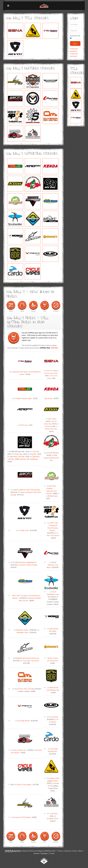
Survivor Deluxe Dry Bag (29, 565)
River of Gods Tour (20, 750)
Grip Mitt (33, 454)
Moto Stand (54, 496)
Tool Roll (36, 452)
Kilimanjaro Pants (22, 632)
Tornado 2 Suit (24, 530)
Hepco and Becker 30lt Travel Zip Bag (27, 490)
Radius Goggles (52, 419)
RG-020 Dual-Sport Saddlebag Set (25, 562)
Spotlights (44, 853)
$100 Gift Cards (24, 425)
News (80, 851)
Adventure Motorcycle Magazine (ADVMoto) (37, 851)
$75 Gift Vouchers (53, 453)
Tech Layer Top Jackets (31, 661)
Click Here (54, 348)
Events (75, 851)
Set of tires (49, 398)
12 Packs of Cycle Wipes (23, 785)
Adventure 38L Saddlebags (29, 459)
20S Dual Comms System (51, 373)
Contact (52, 853)
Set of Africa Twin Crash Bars (25, 689)
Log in (75, 43)
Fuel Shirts (54, 814)
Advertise (68, 851)
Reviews (36, 853)
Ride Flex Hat (49, 426)
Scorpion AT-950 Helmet (22, 817)
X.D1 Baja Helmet (24, 721)
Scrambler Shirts (52, 819)
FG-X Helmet (54, 717)
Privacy (61, 851)
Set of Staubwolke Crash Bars (53, 594)
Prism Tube (49, 371)
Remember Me (75, 36)
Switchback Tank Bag (17, 457)
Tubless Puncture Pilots (24, 398)
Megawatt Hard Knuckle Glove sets (27, 658)
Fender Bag (18, 454)
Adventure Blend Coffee (51, 429)
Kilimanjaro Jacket (22, 630)
